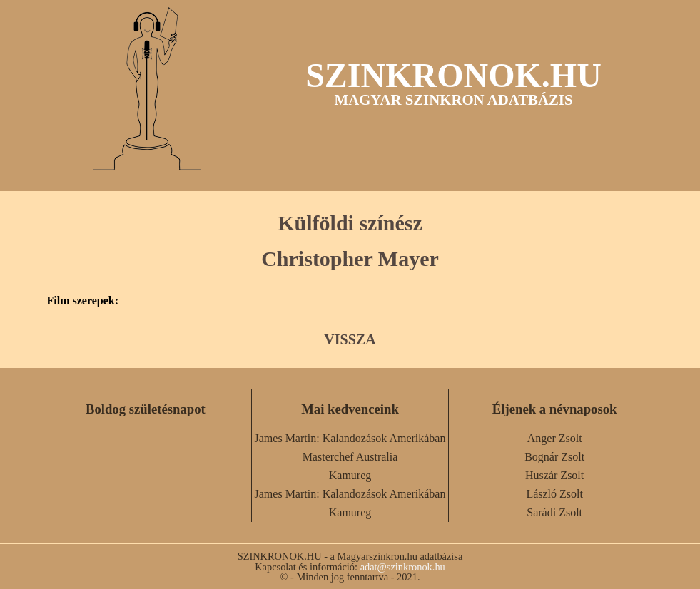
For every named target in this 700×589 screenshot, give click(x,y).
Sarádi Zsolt (554, 512)
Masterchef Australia (350, 457)
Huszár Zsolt (554, 475)
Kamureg (350, 475)
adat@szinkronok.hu (403, 567)
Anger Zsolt (555, 438)
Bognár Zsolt (554, 457)
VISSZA (350, 339)
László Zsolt (554, 494)
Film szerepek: (83, 301)
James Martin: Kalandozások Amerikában (350, 438)
